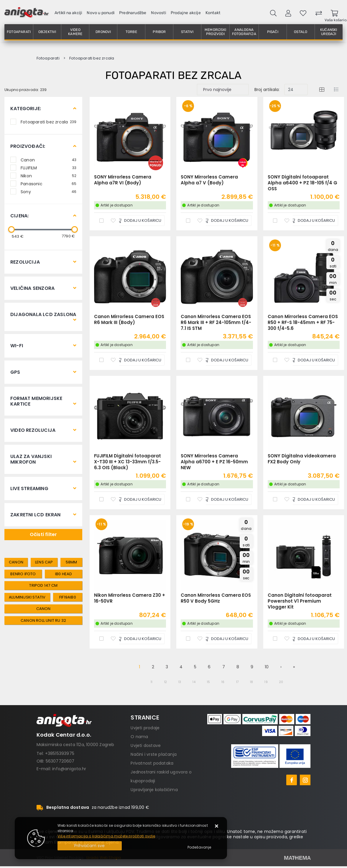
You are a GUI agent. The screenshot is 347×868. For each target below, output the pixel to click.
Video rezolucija (33, 430)
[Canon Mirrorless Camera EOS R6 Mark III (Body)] (139, 360)
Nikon (48, 176)
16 (223, 682)
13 (180, 682)
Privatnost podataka (152, 763)
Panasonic (48, 183)
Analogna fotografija (244, 32)
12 (166, 682)
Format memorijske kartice (36, 401)
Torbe (131, 32)
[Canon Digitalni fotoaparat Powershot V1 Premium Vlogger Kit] (312, 639)
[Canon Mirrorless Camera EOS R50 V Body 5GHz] (226, 639)
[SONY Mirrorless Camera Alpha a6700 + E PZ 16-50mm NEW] (226, 499)
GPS (15, 372)
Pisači (273, 32)
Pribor (159, 32)
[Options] (199, 847)
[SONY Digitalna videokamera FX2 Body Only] (312, 499)
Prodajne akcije (186, 13)
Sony (48, 191)
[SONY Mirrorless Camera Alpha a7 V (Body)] (226, 220)
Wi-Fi (17, 346)
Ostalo (301, 32)
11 (152, 682)
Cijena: (19, 216)
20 (281, 682)
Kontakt (213, 13)
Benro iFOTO (23, 574)
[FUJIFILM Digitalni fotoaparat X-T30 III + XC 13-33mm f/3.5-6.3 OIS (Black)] (139, 499)
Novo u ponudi (101, 13)
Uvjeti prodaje (145, 728)
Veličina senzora (32, 288)
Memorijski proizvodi (215, 32)
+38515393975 (60, 753)
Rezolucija (25, 262)
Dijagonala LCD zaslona (43, 314)
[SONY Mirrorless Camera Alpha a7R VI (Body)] (139, 220)
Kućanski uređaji (329, 32)
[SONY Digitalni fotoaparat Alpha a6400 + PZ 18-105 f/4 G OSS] (312, 220)
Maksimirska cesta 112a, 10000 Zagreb (75, 745)
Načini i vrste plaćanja (154, 754)
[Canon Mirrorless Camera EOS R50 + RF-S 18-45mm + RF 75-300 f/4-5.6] (312, 360)
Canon (48, 160)
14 (194, 682)
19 (266, 682)
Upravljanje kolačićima (154, 790)
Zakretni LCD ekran (36, 515)
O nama (139, 737)
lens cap (44, 562)
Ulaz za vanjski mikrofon (31, 459)
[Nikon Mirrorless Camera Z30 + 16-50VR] (139, 639)
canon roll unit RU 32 (43, 620)
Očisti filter (43, 534)
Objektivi (47, 32)
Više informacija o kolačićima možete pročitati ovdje (106, 836)
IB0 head (64, 574)
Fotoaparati (19, 32)
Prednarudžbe (133, 13)
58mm (71, 562)
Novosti (158, 13)
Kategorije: (26, 109)
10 (267, 667)
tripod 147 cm (43, 585)
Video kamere (75, 32)
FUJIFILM (48, 168)
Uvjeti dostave (146, 745)
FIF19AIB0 (68, 597)
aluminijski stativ (27, 597)
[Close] (90, 846)
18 (251, 682)
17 (237, 682)
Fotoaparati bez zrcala (48, 122)
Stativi (187, 32)
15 (208, 682)
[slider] (11, 229)
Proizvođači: (28, 146)
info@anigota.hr (69, 769)
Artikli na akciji (68, 13)
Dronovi (103, 32)
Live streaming (29, 488)
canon (16, 562)
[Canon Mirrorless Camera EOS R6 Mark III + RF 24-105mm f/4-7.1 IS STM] (226, 360)
